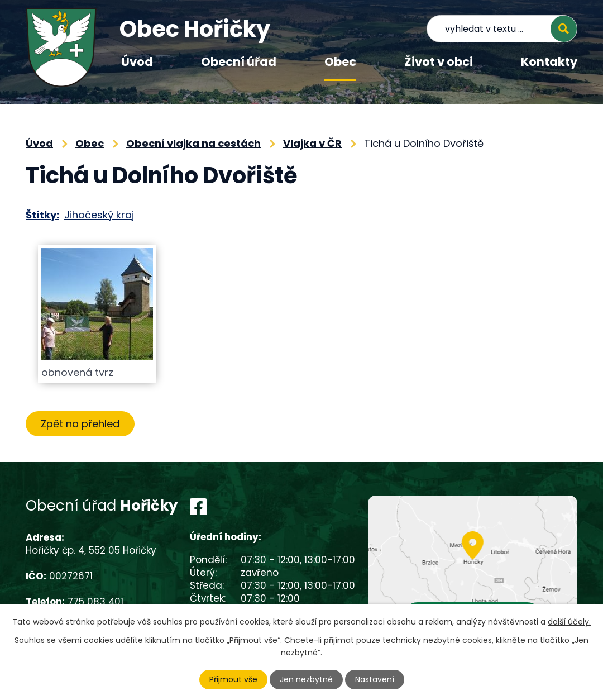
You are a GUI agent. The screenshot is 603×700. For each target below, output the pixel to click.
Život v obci (439, 62)
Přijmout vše (233, 679)
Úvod (137, 62)
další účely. (569, 622)
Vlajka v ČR (312, 143)
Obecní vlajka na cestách (193, 143)
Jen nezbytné (306, 679)
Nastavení (375, 679)
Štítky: (42, 215)
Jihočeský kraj (99, 215)
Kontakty (549, 62)
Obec (340, 62)
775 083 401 (95, 602)
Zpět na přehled (80, 424)
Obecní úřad (239, 62)
